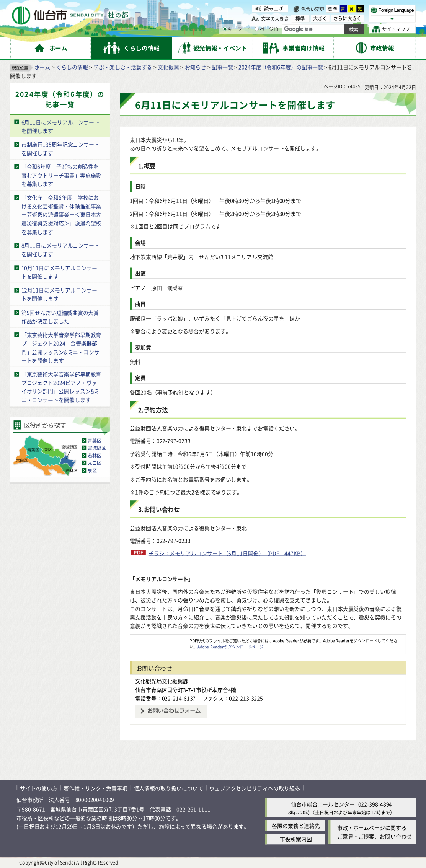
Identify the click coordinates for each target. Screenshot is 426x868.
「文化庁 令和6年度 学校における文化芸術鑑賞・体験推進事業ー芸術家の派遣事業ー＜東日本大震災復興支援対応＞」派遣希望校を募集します (61, 214)
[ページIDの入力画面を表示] (257, 29)
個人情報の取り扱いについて (169, 787)
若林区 (95, 455)
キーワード (237, 29)
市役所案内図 (296, 839)
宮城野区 (97, 448)
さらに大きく (347, 19)
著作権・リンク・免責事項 (95, 787)
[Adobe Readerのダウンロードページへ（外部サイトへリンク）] (160, 640)
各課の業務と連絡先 (296, 825)
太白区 (95, 463)
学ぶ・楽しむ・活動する (123, 67)
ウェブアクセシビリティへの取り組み (255, 787)
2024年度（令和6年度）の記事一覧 (281, 67)
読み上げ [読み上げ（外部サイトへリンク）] (273, 8)
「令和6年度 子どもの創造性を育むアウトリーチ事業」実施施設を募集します (61, 175)
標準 (333, 9)
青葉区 (95, 440)
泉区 (92, 470)
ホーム (42, 67)
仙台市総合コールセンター (323, 804)
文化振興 (168, 67)
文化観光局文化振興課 (162, 681)
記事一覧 (222, 67)
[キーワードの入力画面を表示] (225, 29)
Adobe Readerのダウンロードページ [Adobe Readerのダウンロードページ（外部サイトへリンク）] (231, 647)
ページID (267, 29)
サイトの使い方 (38, 787)
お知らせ (196, 67)
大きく (320, 19)
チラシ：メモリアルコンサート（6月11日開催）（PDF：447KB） (227, 553)
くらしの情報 (72, 67)
